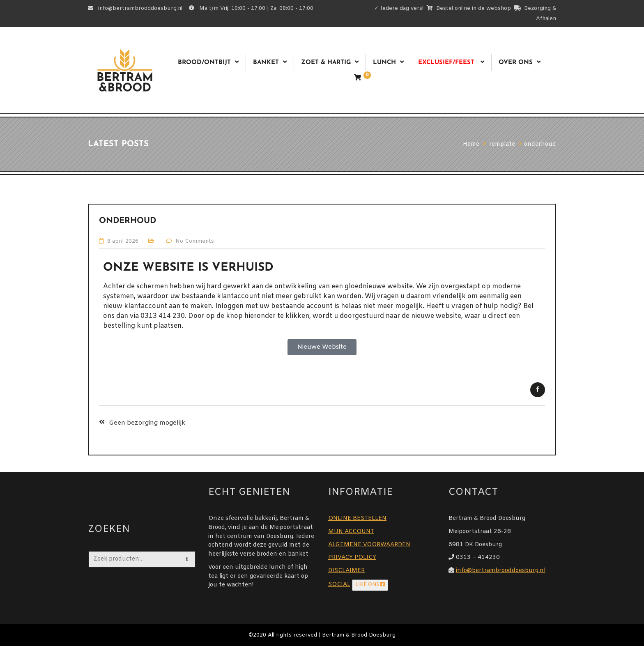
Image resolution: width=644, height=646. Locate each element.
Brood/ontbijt (204, 63)
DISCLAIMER (346, 571)
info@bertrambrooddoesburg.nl (501, 571)
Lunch (384, 63)
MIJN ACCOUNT (351, 532)
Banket (266, 63)
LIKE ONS (370, 585)
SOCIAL (339, 585)
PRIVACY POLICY (352, 557)
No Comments (195, 241)
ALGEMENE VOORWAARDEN (369, 545)
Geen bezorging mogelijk (147, 423)
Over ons (516, 63)
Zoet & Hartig (326, 63)
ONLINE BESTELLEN (357, 518)
